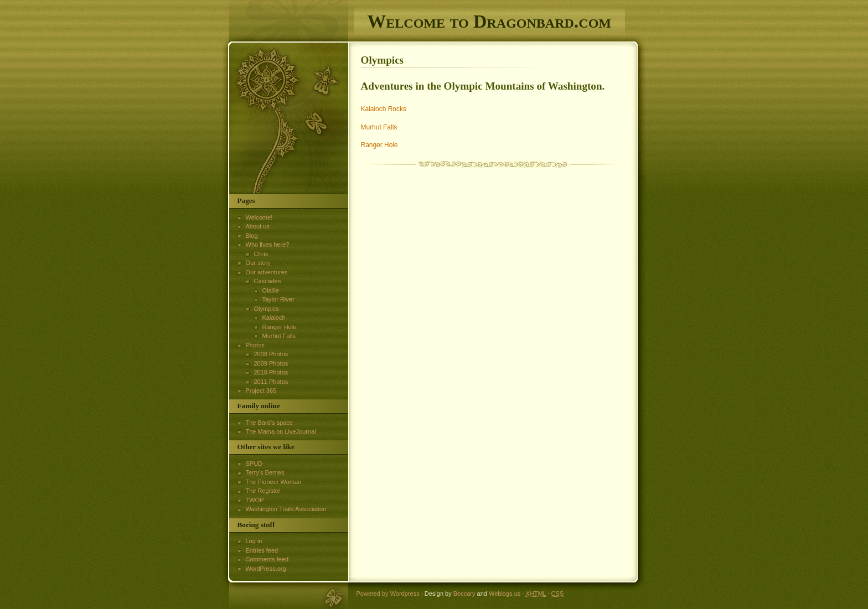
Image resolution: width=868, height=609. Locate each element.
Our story (258, 263)
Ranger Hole (379, 145)
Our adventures (267, 272)
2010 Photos (271, 372)
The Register (263, 491)
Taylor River (278, 299)
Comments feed (267, 559)
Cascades (268, 281)
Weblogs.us (505, 594)
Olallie (271, 290)
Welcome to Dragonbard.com (489, 21)
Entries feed (262, 550)
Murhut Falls (379, 127)
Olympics (267, 309)
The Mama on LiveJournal (281, 431)
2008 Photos (271, 354)
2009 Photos (271, 363)
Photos (255, 345)
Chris (261, 254)
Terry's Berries (265, 472)
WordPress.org (266, 569)
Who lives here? (268, 244)
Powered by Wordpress (388, 594)
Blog (252, 236)
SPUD (254, 464)
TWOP (255, 500)
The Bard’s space (269, 423)
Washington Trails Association (286, 509)
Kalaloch (274, 317)
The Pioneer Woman (274, 482)
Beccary (464, 594)
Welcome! (259, 217)
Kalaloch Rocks (384, 109)
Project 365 (261, 391)
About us (258, 226)
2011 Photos (271, 382)
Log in (254, 541)
